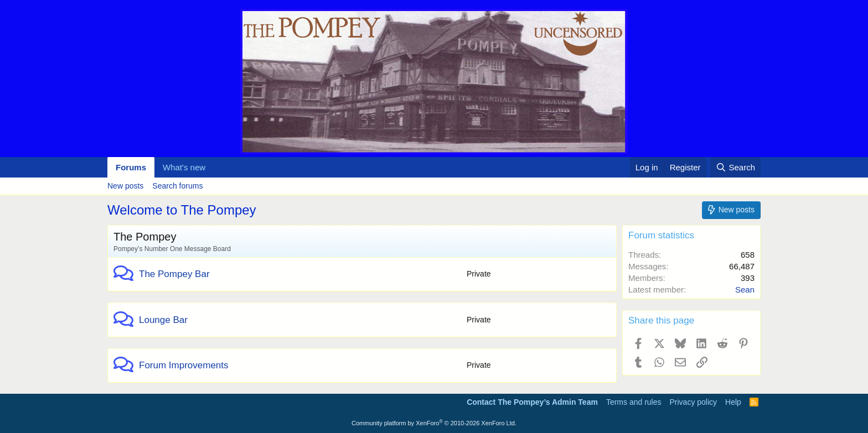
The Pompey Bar (174, 274)
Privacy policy (693, 402)
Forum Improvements (184, 365)
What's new (184, 167)
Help (733, 402)
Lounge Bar (163, 320)
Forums (131, 167)
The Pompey (145, 237)
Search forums (177, 186)
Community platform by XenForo (434, 423)
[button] (214, 167)
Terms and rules (634, 402)
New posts (125, 186)
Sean (745, 289)
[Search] (735, 167)
